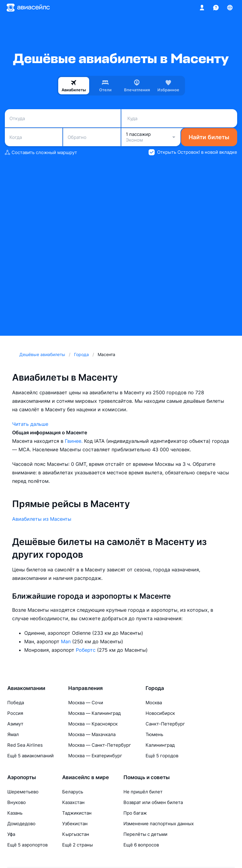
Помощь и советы (147, 777)
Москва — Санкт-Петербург (100, 745)
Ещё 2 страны (77, 845)
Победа (16, 703)
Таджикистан (77, 813)
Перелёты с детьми (145, 834)
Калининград (160, 745)
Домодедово (21, 824)
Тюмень (154, 734)
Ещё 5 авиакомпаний (30, 756)
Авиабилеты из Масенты (42, 519)
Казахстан (73, 802)
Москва (154, 703)
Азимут (15, 724)
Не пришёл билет (143, 792)
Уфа (11, 834)
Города (155, 688)
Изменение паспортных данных (159, 824)
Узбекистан (75, 824)
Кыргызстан (76, 834)
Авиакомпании (26, 688)
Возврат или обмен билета (153, 802)
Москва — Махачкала (92, 734)
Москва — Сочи (86, 703)
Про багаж (135, 813)
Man (67, 641)
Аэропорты (22, 777)
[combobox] (63, 118)
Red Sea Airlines (25, 745)
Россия (15, 713)
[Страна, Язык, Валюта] (230, 8)
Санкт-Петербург (165, 724)
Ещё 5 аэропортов (27, 845)
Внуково (17, 802)
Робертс (86, 650)
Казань (15, 813)
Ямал (13, 734)
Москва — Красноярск (93, 724)
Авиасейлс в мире (86, 777)
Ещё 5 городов (162, 756)
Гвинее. (74, 441)
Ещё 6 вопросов (141, 845)
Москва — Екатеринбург (95, 756)
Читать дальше (30, 424)
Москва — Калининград (94, 713)
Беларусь (73, 792)
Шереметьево (23, 792)
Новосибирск (160, 713)
